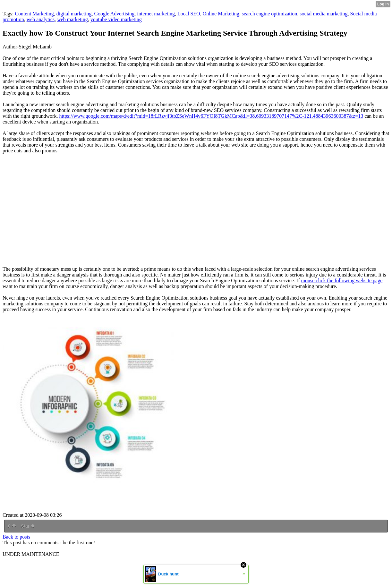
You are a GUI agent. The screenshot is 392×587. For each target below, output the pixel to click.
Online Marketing (221, 14)
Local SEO (189, 14)
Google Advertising (115, 14)
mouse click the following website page (342, 281)
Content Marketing (34, 14)
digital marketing (74, 14)
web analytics (41, 19)
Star (28, 526)
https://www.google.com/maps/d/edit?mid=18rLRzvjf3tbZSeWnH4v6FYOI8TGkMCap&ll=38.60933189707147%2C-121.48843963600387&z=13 (211, 116)
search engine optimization (269, 14)
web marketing (72, 19)
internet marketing (156, 14)
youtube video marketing (116, 19)
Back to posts (16, 537)
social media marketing (324, 14)
